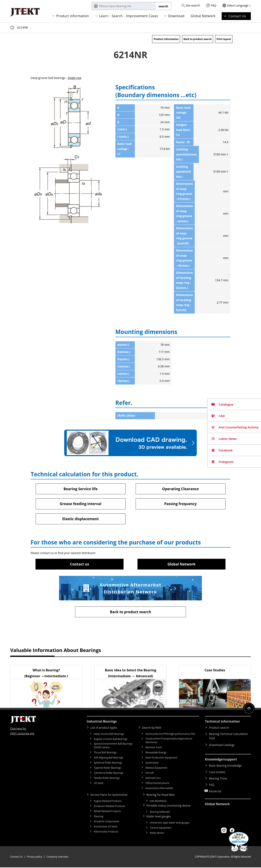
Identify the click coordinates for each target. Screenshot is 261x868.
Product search (219, 728)
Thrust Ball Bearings (105, 753)
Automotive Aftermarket (159, 789)
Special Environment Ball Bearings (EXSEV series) (113, 746)
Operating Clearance (181, 489)
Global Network (203, 16)
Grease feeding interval (80, 504)
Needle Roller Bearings (107, 779)
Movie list (215, 790)
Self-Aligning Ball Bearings (108, 758)
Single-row (75, 78)
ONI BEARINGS (158, 802)
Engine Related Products (108, 802)
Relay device (157, 833)
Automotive (152, 763)
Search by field (152, 728)
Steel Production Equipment (161, 758)
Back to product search (198, 39)
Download (176, 16)
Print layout (224, 39)
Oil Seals (99, 784)
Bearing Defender (160, 812)
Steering (98, 817)
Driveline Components (107, 822)
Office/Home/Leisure (157, 784)
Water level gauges (159, 817)
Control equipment (161, 828)
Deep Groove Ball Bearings (109, 734)
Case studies (217, 772)
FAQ (214, 5)
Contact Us (237, 16)
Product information (73, 16)
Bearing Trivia (218, 778)
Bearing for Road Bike (161, 795)
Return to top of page (249, 709)
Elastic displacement (81, 519)
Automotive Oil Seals (106, 827)
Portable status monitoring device (169, 806)
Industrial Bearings (102, 722)
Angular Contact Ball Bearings (111, 740)
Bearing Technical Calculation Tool (228, 737)
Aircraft (150, 773)
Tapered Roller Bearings (107, 768)
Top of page (12, 28)
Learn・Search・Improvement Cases (129, 16)
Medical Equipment (156, 768)
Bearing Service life (81, 489)
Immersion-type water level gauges (170, 823)
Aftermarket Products (106, 832)
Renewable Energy (156, 753)
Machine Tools (154, 748)
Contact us (80, 564)
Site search (193, 5)
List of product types (104, 728)
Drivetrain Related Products (109, 807)
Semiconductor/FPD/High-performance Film (170, 734)
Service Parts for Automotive (110, 795)
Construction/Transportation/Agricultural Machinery (169, 741)
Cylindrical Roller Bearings (109, 773)
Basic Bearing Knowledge (226, 766)
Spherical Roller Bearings (108, 763)
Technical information (223, 722)
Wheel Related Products (107, 812)
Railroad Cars (153, 779)
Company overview (57, 857)
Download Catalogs (222, 746)
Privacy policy (35, 857)
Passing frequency (180, 504)
